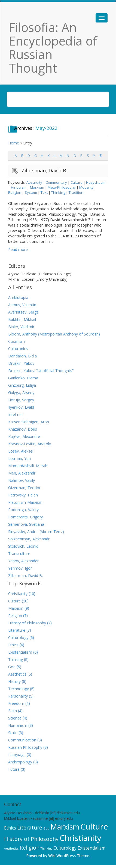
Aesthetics (17, 674)
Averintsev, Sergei (24, 312)
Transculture (19, 554)
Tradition (76, 192)
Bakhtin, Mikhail (22, 319)
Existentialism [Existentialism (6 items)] (91, 848)
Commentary (56, 182)
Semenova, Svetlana (26, 524)
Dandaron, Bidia (22, 356)
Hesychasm (96, 182)
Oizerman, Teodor (24, 488)
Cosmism (16, 341)
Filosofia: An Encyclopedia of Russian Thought (53, 48)
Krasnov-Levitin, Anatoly (30, 444)
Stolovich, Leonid (23, 546)
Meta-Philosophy (62, 187)
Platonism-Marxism (25, 502)
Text (44, 192)
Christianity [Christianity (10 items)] (80, 838)
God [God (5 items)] (46, 828)
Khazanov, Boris (23, 429)
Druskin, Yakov (21, 363)
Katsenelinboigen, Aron (29, 422)
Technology (19, 689)
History (14, 681)
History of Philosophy (27, 623)
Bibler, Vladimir (21, 327)
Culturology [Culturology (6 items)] (65, 848)
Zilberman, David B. (44, 170)
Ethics (13, 645)
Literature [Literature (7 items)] (30, 827)
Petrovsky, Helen (23, 495)
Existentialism (20, 652)
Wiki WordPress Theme (69, 856)
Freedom (16, 703)
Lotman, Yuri (19, 458)
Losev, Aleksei (21, 451)
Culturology (18, 638)
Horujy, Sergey (21, 400)
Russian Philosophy (25, 747)
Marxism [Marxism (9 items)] (65, 827)
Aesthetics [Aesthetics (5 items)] (11, 848)
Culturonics (18, 349)
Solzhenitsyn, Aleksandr (29, 539)
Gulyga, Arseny (21, 393)
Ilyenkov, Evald (21, 407)
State (13, 733)
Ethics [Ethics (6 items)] (10, 828)
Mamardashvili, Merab (28, 466)
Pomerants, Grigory (25, 517)
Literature (17, 630)
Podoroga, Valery (23, 510)
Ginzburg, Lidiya (22, 385)
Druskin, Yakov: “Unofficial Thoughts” (41, 371)
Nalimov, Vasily (22, 480)
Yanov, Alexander (23, 561)
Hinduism (19, 187)
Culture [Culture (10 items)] (94, 827)
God (12, 667)
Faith (13, 711)
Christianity (18, 594)
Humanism (18, 725)
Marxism (37, 187)
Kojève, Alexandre (24, 436)
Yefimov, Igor (20, 568)
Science (15, 718)
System (31, 192)
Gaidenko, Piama (23, 378)
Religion (15, 192)
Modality (86, 187)
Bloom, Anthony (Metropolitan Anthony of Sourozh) (54, 334)
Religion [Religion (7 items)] (30, 848)
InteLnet (16, 414)
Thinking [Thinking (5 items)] (46, 848)
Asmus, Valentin (22, 305)
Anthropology (20, 762)
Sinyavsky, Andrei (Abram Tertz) (36, 532)
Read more (18, 249)
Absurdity (34, 182)
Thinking (58, 192)
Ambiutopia (18, 297)
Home (14, 143)
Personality (18, 696)
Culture (77, 182)
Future (14, 769)
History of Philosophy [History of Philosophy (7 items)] (31, 839)
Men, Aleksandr (22, 473)
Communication (22, 740)
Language (17, 755)
